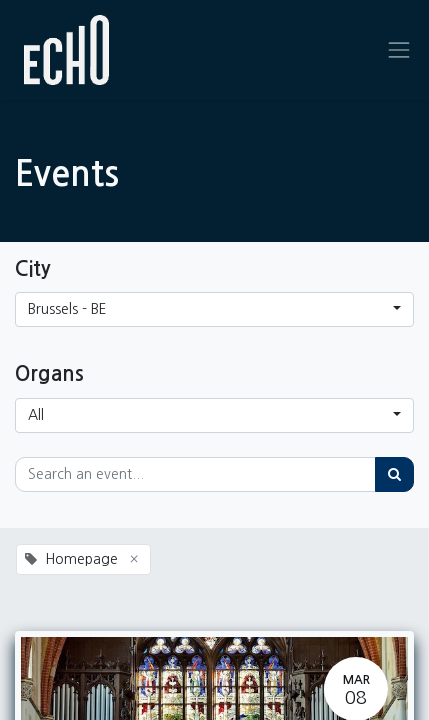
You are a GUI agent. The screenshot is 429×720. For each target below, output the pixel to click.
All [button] (36, 415)
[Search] (394, 474)
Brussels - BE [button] (67, 309)
